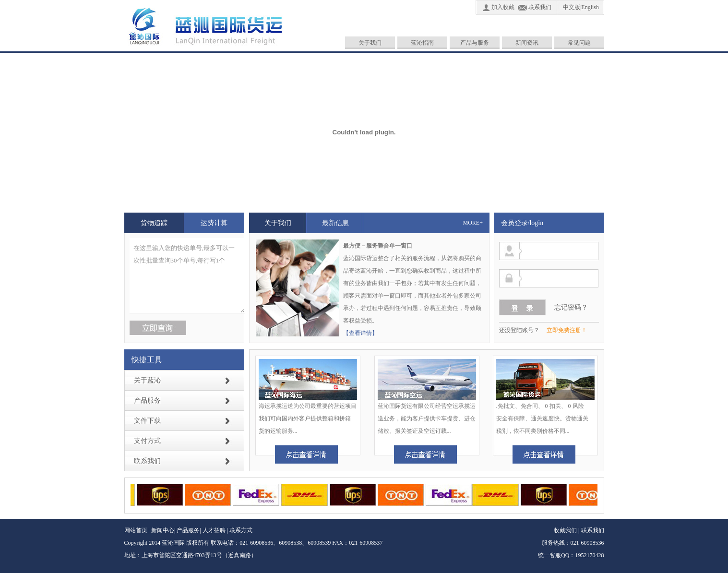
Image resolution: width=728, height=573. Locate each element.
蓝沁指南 (422, 43)
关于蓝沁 (147, 380)
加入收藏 (503, 7)
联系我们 (540, 7)
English (590, 7)
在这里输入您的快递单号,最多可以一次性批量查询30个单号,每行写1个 (187, 276)
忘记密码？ (571, 307)
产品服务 (147, 400)
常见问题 (579, 43)
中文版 (572, 7)
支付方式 (147, 441)
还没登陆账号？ (519, 330)
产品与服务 (475, 43)
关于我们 (370, 43)
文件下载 (147, 421)
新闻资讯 (527, 43)
